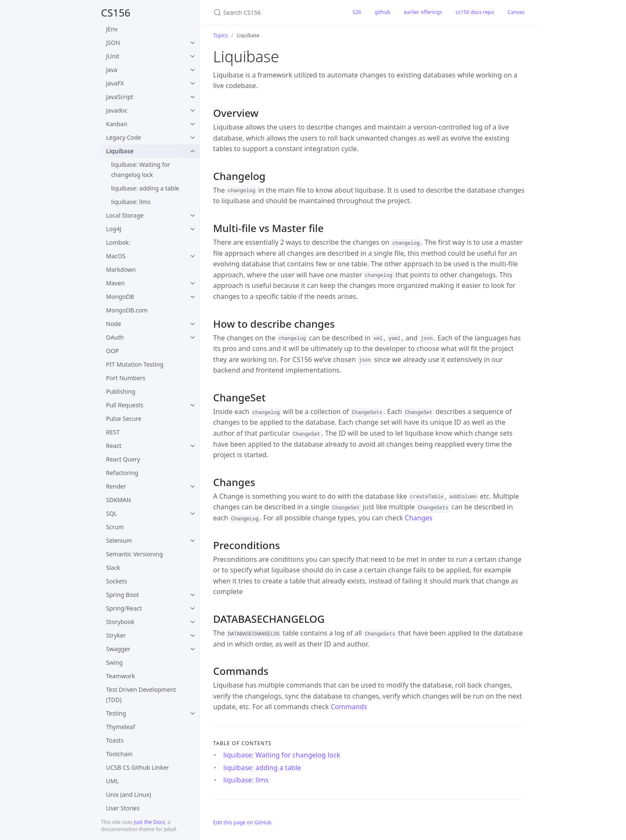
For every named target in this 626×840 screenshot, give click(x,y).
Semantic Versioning (135, 554)
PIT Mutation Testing (135, 364)
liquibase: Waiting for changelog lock (141, 170)
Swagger (118, 649)
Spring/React (124, 608)
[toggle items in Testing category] (193, 713)
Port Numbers (126, 378)
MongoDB (120, 297)
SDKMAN (119, 500)
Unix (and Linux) (129, 794)
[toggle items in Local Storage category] (193, 216)
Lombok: (118, 242)
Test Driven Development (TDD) (141, 695)
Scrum (115, 527)
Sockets (117, 581)
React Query (123, 459)
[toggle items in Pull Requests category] (193, 405)
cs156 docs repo (475, 12)
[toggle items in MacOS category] (193, 256)
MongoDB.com (127, 310)
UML (113, 781)
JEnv (112, 29)
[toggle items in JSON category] (193, 43)
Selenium (119, 540)
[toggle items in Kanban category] (193, 124)
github (382, 12)
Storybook (120, 622)
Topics (221, 35)
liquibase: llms (131, 202)
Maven (116, 283)
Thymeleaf (121, 727)
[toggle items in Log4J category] (193, 229)
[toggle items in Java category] (193, 70)
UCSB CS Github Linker (138, 767)
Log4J (114, 229)
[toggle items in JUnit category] (193, 56)
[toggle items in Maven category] (193, 283)
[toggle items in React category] (193, 446)
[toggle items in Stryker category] (193, 636)
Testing (116, 713)
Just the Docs (149, 822)
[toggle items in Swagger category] (193, 649)
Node (114, 324)
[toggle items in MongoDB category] (193, 297)
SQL (112, 513)
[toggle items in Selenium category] (193, 541)
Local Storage (125, 215)
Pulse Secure (124, 419)
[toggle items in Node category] (193, 324)
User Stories (123, 808)
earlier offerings (423, 12)
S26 (357, 12)
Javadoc (117, 110)
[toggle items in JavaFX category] (193, 83)
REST (113, 432)
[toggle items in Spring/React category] (193, 608)
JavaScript (120, 97)
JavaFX (115, 83)
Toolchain (120, 754)
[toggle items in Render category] (193, 486)
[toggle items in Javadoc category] (193, 111)
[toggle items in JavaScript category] (193, 97)
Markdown (121, 269)
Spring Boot (123, 595)
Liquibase (120, 151)
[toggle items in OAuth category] (193, 337)
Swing (115, 662)
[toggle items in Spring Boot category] (193, 595)
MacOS (116, 256)
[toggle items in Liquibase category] (193, 151)
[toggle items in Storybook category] (193, 622)
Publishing (121, 391)
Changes (418, 518)
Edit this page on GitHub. (243, 822)
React (114, 446)
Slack (113, 568)
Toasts (115, 740)
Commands (349, 707)
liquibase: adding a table (145, 188)
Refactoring (122, 473)
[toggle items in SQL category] (193, 514)
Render (116, 486)
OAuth (115, 337)
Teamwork (121, 676)
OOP (113, 351)
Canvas (516, 12)
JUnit (113, 56)
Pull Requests (125, 405)
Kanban (117, 124)
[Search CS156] (273, 12)
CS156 (116, 12)
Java (112, 70)
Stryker (116, 635)
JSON (113, 43)
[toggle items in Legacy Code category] (193, 138)
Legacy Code (124, 137)
